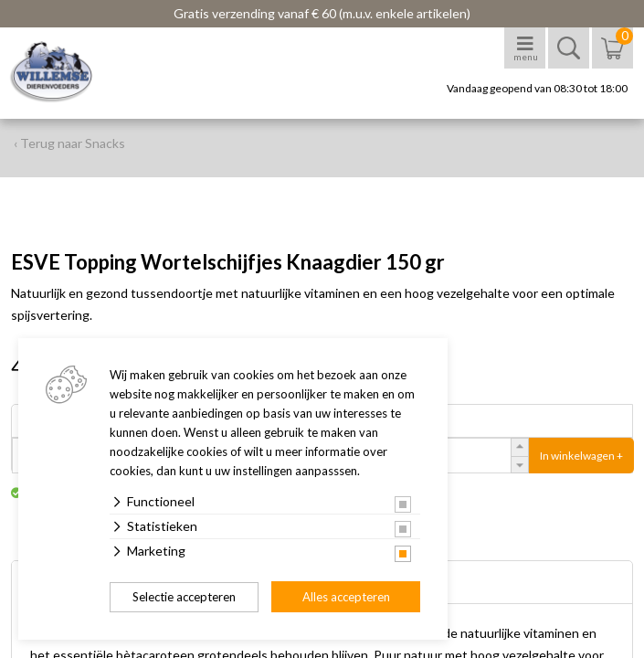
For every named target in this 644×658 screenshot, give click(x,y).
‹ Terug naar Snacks (69, 143)
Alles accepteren (346, 597)
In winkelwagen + (581, 456)
